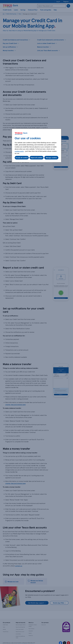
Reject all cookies (37, 158)
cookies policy (19, 151)
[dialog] (37, 146)
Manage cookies (51, 158)
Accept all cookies (22, 158)
